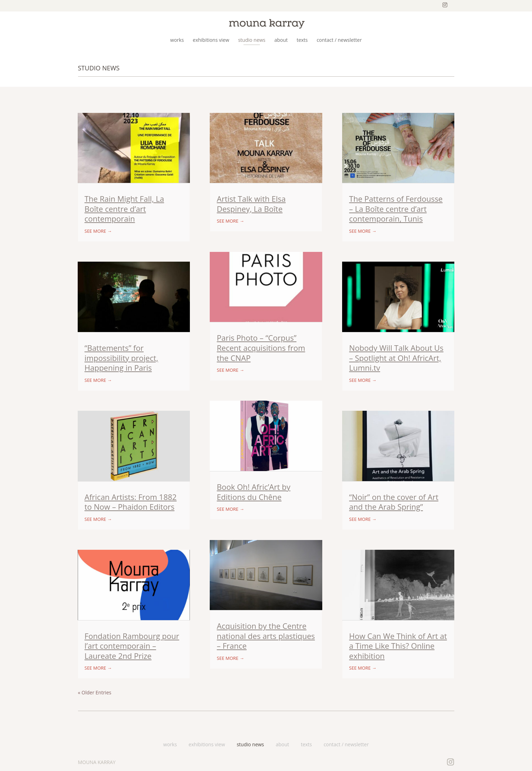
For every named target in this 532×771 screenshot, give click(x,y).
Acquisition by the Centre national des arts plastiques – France (266, 636)
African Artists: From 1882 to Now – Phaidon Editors (131, 502)
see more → (98, 231)
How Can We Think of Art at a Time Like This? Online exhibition (398, 646)
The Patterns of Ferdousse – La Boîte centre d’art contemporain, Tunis (396, 209)
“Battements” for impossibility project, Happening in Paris (122, 358)
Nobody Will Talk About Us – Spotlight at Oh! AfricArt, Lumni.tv (396, 358)
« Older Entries (95, 692)
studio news (250, 744)
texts (306, 744)
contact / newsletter (346, 744)
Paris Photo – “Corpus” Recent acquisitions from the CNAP (261, 348)
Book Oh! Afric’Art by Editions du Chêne (253, 492)
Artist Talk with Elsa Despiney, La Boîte (251, 204)
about (282, 744)
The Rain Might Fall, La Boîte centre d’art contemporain (124, 209)
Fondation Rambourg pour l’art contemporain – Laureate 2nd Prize (132, 646)
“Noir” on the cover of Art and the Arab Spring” (394, 502)
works (170, 744)
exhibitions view (207, 744)
